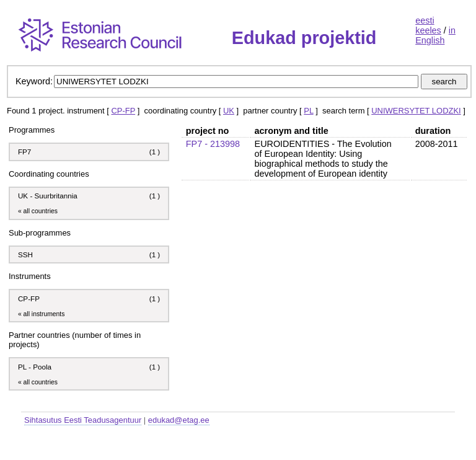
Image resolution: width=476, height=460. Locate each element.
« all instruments (41, 314)
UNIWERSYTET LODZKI (416, 111)
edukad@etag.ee (179, 420)
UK (229, 111)
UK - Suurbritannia (48, 196)
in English (435, 35)
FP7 (24, 152)
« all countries (38, 211)
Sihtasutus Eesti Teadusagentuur (83, 420)
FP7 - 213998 (213, 144)
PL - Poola (35, 367)
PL (308, 111)
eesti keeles (428, 25)
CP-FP (123, 111)
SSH (25, 254)
